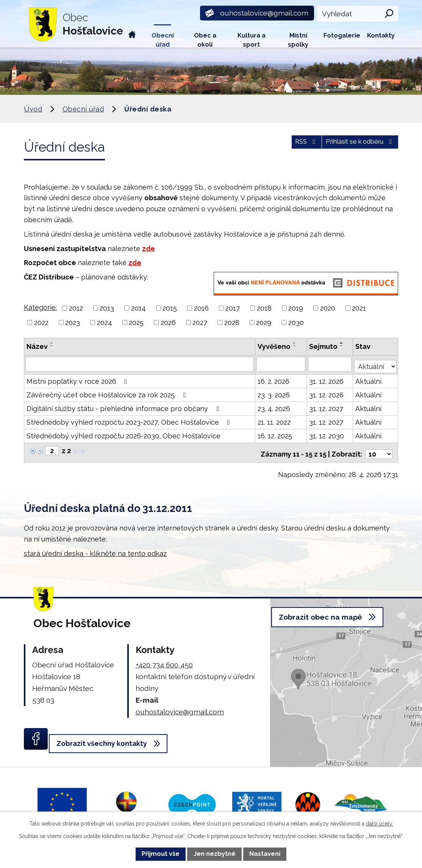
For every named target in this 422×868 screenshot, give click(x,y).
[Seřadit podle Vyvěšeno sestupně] (295, 346)
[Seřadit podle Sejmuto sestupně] (342, 346)
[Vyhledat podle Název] (140, 364)
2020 (328, 308)
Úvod (132, 36)
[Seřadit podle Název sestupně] (52, 346)
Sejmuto (324, 346)
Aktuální (369, 379)
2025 (136, 323)
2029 (264, 323)
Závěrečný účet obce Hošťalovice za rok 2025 (108, 393)
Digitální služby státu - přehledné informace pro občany (124, 407)
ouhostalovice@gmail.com (180, 706)
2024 (105, 323)
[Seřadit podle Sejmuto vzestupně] (342, 343)
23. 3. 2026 (274, 393)
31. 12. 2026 (327, 379)
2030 (296, 323)
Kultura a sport (252, 40)
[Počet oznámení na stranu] (379, 449)
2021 (359, 308)
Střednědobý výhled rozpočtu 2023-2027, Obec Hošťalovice (130, 420)
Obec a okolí (205, 40)
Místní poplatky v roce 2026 (78, 379)
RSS (290, 146)
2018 (264, 308)
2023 (73, 323)
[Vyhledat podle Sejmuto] (330, 364)
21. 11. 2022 (274, 420)
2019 (296, 308)
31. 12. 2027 (327, 407)
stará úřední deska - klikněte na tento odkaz (95, 548)
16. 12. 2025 (275, 434)
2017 (233, 308)
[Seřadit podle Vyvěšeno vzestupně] (295, 343)
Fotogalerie (342, 35)
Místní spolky (298, 40)
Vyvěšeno (274, 346)
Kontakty (381, 35)
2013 (107, 308)
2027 (200, 323)
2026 (168, 323)
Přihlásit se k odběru (354, 146)
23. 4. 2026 (274, 407)
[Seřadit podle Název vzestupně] (52, 343)
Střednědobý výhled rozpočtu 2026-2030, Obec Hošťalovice (123, 434)
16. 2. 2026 (274, 379)
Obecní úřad (163, 40)
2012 (76, 308)
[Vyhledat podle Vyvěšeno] (281, 364)
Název (37, 346)
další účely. (380, 824)
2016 (201, 308)
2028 (232, 323)
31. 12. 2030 (327, 434)
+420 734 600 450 (164, 659)
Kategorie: (40, 307)
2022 (41, 323)
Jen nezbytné (215, 854)
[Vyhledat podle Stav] (376, 363)
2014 (138, 308)
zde (148, 249)
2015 (170, 308)
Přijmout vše (161, 854)
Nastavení (265, 854)
